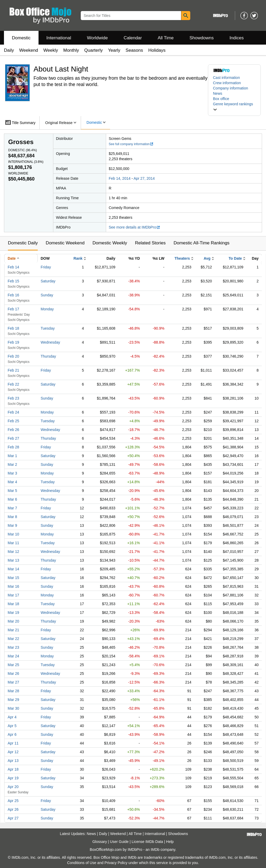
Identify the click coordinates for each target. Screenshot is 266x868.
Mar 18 (13, 604)
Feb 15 (13, 281)
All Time (166, 38)
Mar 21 (13, 630)
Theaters (182, 258)
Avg (207, 258)
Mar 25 (13, 665)
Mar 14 (13, 569)
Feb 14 (13, 267)
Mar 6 (12, 499)
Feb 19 (13, 342)
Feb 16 (13, 295)
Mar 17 (13, 595)
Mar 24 (13, 656)
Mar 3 (12, 473)
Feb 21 (13, 370)
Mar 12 (13, 552)
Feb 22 (13, 384)
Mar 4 (12, 482)
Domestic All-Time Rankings (202, 243)
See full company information (131, 144)
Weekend (29, 50)
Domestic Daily (23, 243)
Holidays (157, 50)
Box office (221, 99)
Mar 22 (13, 639)
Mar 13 (13, 560)
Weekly (51, 50)
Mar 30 (13, 708)
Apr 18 (13, 769)
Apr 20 (13, 787)
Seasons (134, 50)
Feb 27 (13, 438)
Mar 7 (12, 508)
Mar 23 (13, 647)
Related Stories (150, 243)
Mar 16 (13, 586)
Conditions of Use (82, 863)
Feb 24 (13, 412)
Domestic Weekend (65, 243)
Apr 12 (13, 752)
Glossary (100, 842)
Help (170, 842)
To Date (235, 258)
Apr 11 (13, 743)
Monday (47, 309)
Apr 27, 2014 (144, 178)
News (218, 93)
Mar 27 (13, 682)
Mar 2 (12, 464)
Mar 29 (13, 700)
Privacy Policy (116, 863)
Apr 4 (12, 717)
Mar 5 (12, 491)
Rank (78, 258)
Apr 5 (12, 726)
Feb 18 (13, 328)
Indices (237, 38)
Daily (9, 50)
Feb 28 (13, 447)
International (59, 38)
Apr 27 (13, 818)
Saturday (48, 281)
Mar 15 (13, 578)
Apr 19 (13, 778)
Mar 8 (12, 517)
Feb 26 (13, 430)
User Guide (119, 842)
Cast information (226, 78)
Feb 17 (13, 309)
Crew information (227, 83)
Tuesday (48, 328)
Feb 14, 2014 (120, 178)
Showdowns (202, 38)
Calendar (133, 38)
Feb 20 (13, 356)
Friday (46, 267)
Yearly (114, 50)
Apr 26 (13, 809)
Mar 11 (13, 543)
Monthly (71, 50)
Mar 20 (13, 621)
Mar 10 (13, 534)
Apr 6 (12, 734)
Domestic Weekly (110, 243)
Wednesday (50, 342)
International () (26, 162)
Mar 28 (13, 691)
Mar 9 (12, 525)
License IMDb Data (147, 842)
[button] (234, 107)
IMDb (155, 850)
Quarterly (93, 50)
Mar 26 (13, 673)
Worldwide (97, 38)
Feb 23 (13, 398)
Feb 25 (13, 421)
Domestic (21, 38)
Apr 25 (13, 801)
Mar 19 (13, 613)
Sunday (47, 295)
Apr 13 (13, 761)
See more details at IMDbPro (134, 227)
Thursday (48, 356)
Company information (231, 88)
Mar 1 (12, 456)
